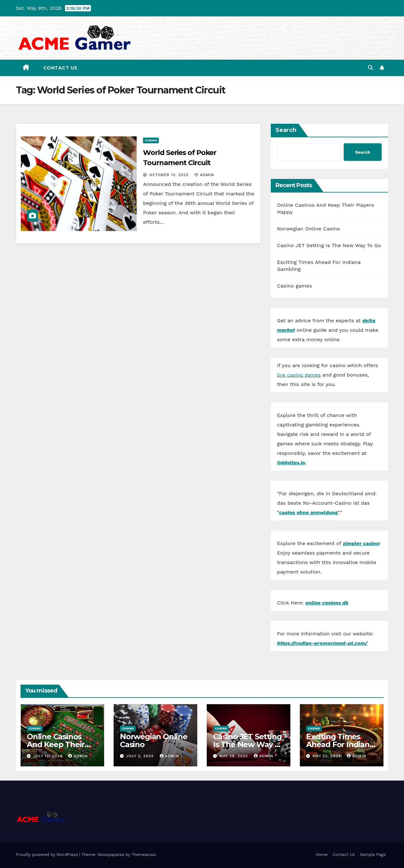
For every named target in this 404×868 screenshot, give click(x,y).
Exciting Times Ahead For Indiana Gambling (340, 744)
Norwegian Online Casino (309, 229)
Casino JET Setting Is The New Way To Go (329, 245)
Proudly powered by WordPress (48, 855)
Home (322, 855)
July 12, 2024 (48, 756)
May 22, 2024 (327, 756)
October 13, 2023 (170, 175)
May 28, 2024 (234, 756)
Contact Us (60, 68)
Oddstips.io (291, 463)
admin (204, 175)
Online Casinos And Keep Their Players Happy (56, 744)
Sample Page (373, 855)
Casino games (295, 286)
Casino (151, 140)
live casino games (299, 375)
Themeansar (144, 855)
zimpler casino (361, 543)
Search (286, 130)
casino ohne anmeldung (308, 512)
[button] (371, 68)
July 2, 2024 (141, 756)
